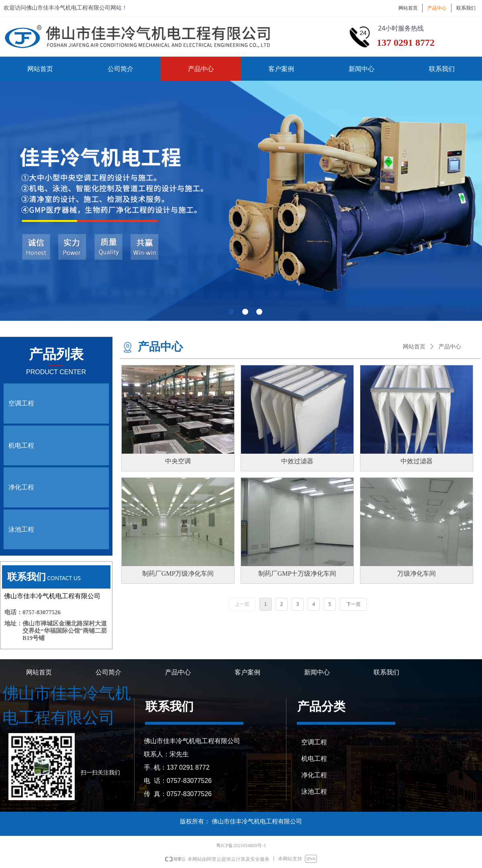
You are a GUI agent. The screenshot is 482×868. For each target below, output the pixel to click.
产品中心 (450, 347)
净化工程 (21, 487)
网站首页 (414, 347)
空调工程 (21, 403)
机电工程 (21, 445)
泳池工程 (21, 529)
